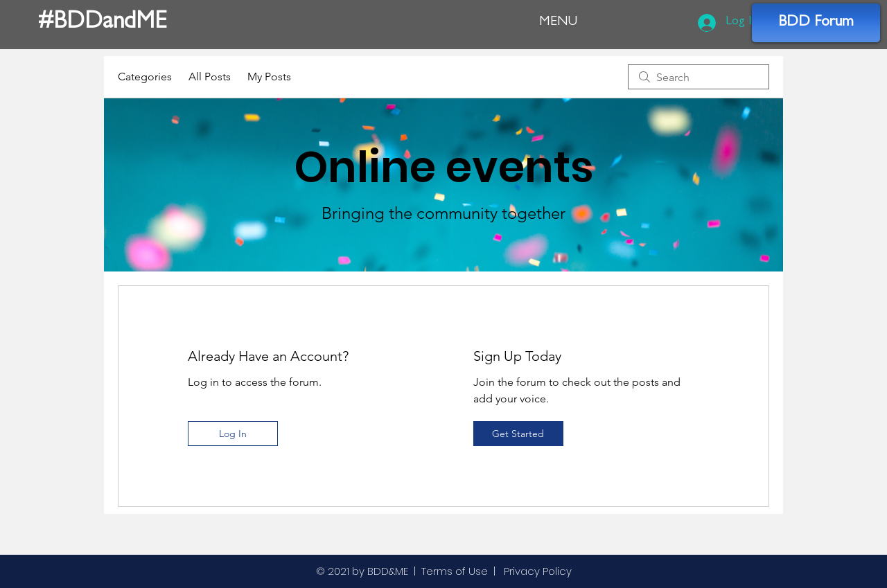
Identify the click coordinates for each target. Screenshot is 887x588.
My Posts (269, 77)
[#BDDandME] (107, 24)
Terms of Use (455, 571)
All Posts (210, 77)
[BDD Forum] (816, 23)
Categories (145, 77)
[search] (699, 77)
